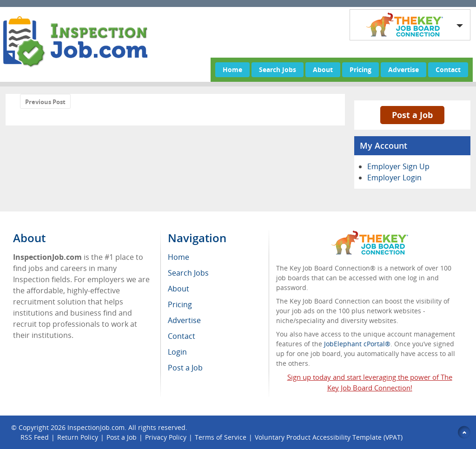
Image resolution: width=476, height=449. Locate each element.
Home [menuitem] (178, 257)
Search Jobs (278, 69)
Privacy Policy (166, 437)
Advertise (403, 69)
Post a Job (412, 115)
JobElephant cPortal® (357, 344)
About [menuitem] (178, 289)
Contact (448, 69)
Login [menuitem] (177, 352)
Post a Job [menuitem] (185, 368)
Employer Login (394, 178)
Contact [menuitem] (182, 336)
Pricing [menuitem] (180, 304)
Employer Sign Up (398, 166)
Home (232, 69)
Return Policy (78, 437)
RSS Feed (35, 437)
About (323, 69)
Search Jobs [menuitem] (188, 273)
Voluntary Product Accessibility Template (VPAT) (329, 437)
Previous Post (45, 102)
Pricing (360, 69)
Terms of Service (221, 437)
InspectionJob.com (96, 427)
